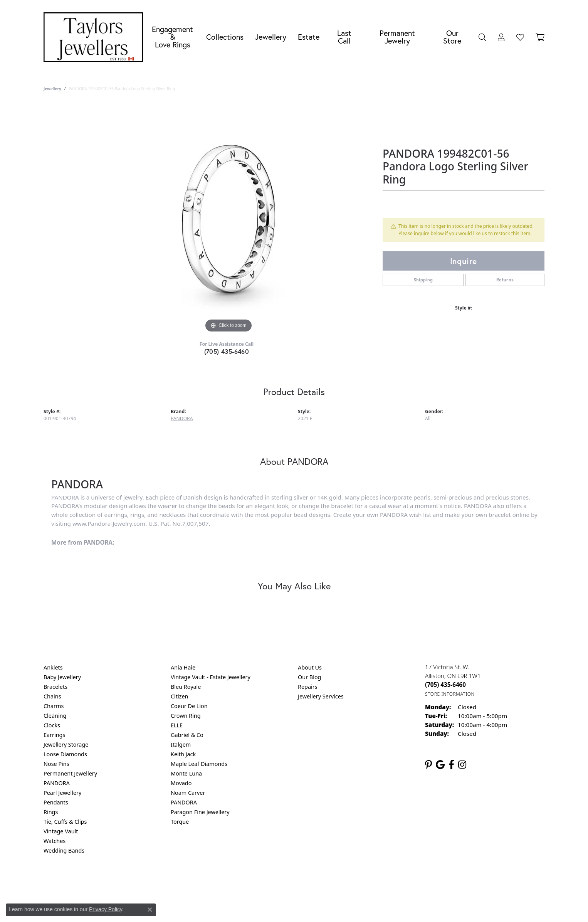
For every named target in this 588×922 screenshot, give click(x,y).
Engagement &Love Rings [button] (172, 37)
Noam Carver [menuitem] (188, 793)
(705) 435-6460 (227, 351)
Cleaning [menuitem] (55, 716)
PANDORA (182, 418)
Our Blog (309, 677)
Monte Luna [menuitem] (186, 773)
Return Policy (217, 882)
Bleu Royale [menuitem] (186, 687)
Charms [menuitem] (54, 706)
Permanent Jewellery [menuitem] (70, 773)
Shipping (423, 280)
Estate (309, 37)
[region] (228, 219)
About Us (310, 667)
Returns (505, 280)
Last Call (344, 37)
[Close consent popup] (150, 910)
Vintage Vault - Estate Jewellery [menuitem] (211, 677)
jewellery (52, 89)
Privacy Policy (256, 882)
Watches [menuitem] (55, 841)
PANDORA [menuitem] (57, 783)
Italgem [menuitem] (181, 744)
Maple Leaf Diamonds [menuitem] (199, 764)
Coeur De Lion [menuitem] (189, 706)
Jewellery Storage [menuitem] (66, 744)
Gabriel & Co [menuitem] (187, 735)
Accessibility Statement (359, 882)
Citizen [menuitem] (180, 696)
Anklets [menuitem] (53, 667)
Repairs (308, 687)
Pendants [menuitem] (56, 802)
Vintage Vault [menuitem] (61, 831)
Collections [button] (225, 37)
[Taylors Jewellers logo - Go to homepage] (95, 37)
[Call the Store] (445, 685)
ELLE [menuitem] (177, 725)
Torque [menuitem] (180, 822)
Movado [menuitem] (181, 783)
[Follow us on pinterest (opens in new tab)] (428, 765)
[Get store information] (450, 694)
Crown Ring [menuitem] (186, 716)
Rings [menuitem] (51, 812)
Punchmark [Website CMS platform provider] (308, 907)
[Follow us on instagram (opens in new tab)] (462, 765)
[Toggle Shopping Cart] (540, 37)
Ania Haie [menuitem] (183, 667)
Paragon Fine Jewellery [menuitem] (200, 812)
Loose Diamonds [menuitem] (65, 754)
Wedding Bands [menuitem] (64, 850)
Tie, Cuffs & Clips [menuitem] (65, 822)
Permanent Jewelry (397, 37)
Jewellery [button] (271, 37)
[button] (482, 37)
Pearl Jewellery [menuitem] (62, 793)
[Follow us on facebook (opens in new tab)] (451, 765)
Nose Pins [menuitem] (56, 764)
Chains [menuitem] (52, 696)
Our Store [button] (452, 37)
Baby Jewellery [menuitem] (62, 677)
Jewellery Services (321, 696)
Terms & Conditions (302, 882)
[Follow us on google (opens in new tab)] (440, 765)
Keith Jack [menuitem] (183, 754)
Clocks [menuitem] (52, 725)
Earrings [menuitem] (54, 735)
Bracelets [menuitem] (55, 687)
